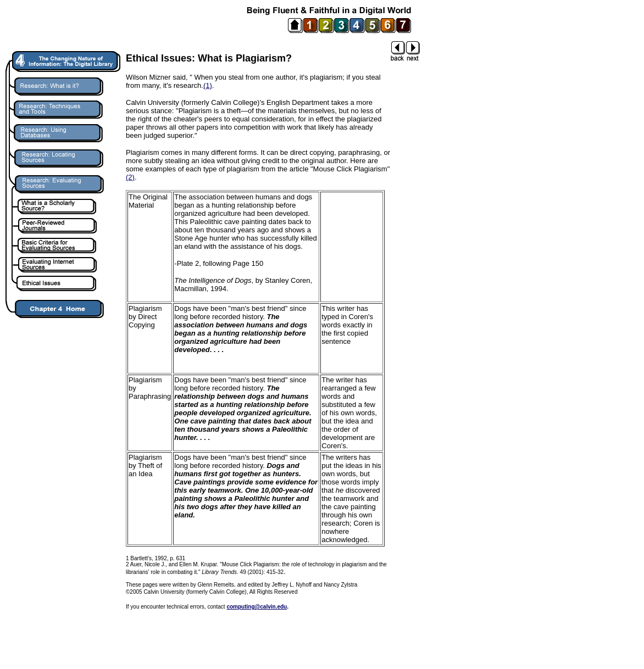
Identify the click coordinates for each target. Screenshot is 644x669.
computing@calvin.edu (257, 607)
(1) (208, 85)
